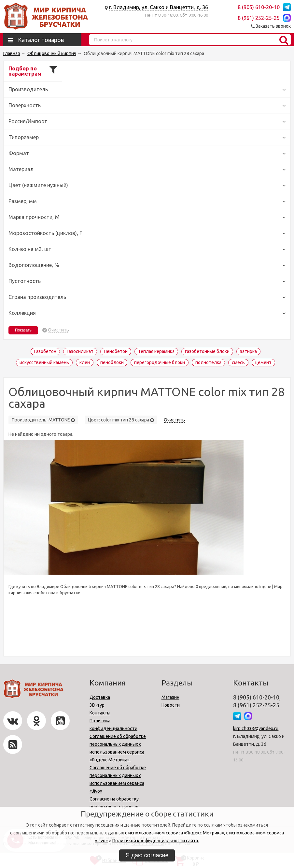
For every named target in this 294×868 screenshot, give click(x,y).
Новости (171, 705)
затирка (248, 351)
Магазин (170, 697)
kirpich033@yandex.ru (256, 728)
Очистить (58, 330)
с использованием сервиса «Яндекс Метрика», (175, 833)
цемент (263, 362)
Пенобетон (116, 351)
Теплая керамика (156, 351)
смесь (238, 362)
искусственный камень (44, 362)
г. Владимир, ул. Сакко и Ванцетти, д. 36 (159, 7)
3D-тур (97, 705)
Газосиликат (80, 351)
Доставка (100, 697)
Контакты (100, 713)
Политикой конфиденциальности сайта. (156, 841)
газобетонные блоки (207, 351)
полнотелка (208, 362)
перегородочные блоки (160, 362)
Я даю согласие (147, 855)
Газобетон (45, 351)
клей (85, 362)
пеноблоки (112, 362)
